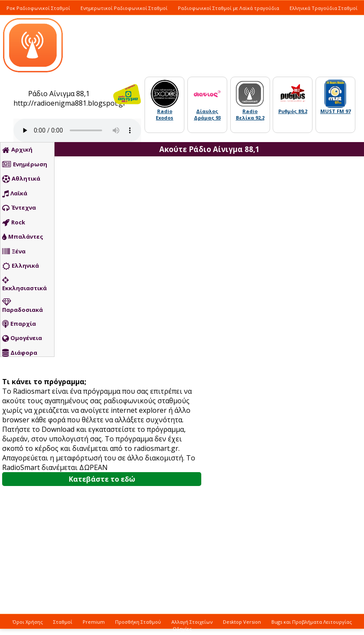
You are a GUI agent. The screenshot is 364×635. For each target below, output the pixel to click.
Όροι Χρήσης (28, 622)
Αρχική (17, 150)
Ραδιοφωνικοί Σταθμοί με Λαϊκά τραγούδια (229, 8)
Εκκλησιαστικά (24, 284)
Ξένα (14, 252)
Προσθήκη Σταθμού (138, 622)
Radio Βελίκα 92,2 (250, 114)
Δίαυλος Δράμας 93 (207, 114)
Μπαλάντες (23, 237)
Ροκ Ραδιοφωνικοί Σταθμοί (38, 8)
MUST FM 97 (335, 111)
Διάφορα (20, 353)
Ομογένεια (22, 338)
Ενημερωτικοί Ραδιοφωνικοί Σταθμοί (124, 8)
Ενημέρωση (25, 165)
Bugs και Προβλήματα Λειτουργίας (312, 622)
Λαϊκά (15, 194)
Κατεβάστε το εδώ (102, 479)
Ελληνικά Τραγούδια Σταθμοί (324, 8)
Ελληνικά (21, 266)
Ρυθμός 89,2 (293, 111)
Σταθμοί (63, 622)
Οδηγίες (182, 629)
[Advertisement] (260, 314)
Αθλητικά (21, 179)
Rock (14, 223)
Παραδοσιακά (23, 306)
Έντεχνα (19, 208)
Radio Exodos (164, 114)
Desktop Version (242, 622)
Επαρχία (19, 324)
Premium (94, 622)
